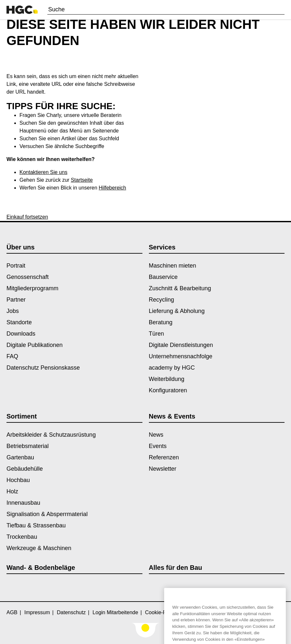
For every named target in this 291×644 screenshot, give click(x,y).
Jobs (13, 311)
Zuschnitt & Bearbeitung (180, 288)
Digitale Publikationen (35, 345)
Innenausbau (23, 503)
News (156, 435)
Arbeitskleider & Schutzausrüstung (51, 435)
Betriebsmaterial (28, 446)
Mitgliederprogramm (32, 288)
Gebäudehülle (25, 469)
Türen (157, 334)
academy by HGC (172, 368)
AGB (12, 612)
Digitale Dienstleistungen (181, 345)
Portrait (16, 266)
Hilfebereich (112, 188)
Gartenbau (20, 457)
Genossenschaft (28, 277)
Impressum (37, 612)
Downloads (21, 334)
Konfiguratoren (168, 390)
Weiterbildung (167, 379)
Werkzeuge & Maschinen (39, 548)
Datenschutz (71, 612)
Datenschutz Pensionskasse (43, 368)
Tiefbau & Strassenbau (36, 525)
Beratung (161, 322)
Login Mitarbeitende (115, 612)
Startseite (82, 180)
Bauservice (163, 277)
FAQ (12, 356)
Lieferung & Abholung (177, 311)
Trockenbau (22, 537)
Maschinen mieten (173, 266)
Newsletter (163, 469)
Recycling (162, 300)
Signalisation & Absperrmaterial (47, 514)
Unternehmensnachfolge (181, 356)
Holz (12, 491)
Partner (16, 300)
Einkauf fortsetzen (27, 217)
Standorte (19, 322)
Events (158, 446)
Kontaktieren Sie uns (43, 172)
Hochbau (18, 480)
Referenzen (164, 457)
